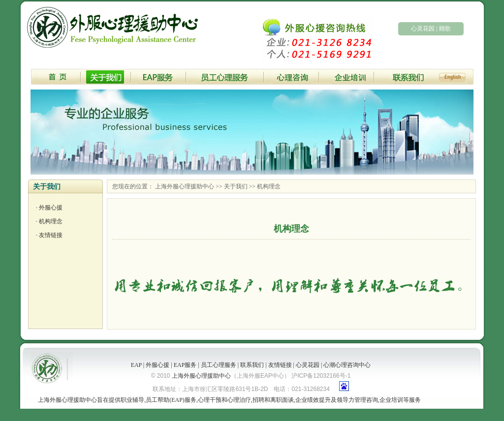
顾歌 (445, 29)
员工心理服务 (219, 365)
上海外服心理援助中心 (185, 186)
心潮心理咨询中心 (347, 365)
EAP (136, 365)
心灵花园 (423, 29)
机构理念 (51, 221)
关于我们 (236, 186)
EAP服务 (185, 365)
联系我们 (252, 365)
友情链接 (51, 235)
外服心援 (51, 208)
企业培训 (391, 400)
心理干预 (210, 400)
